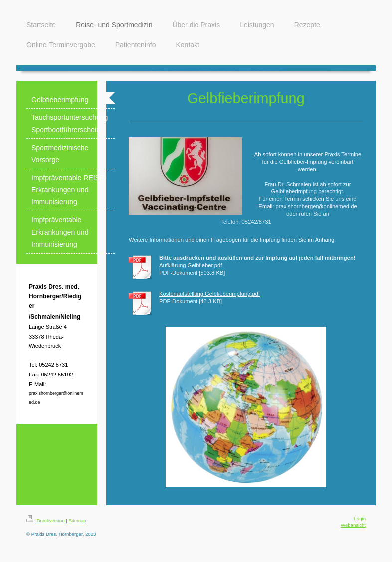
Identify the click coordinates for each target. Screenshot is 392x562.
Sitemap (77, 520)
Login (360, 518)
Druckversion (46, 520)
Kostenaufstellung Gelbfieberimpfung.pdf (209, 294)
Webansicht (353, 525)
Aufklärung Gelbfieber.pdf (191, 265)
